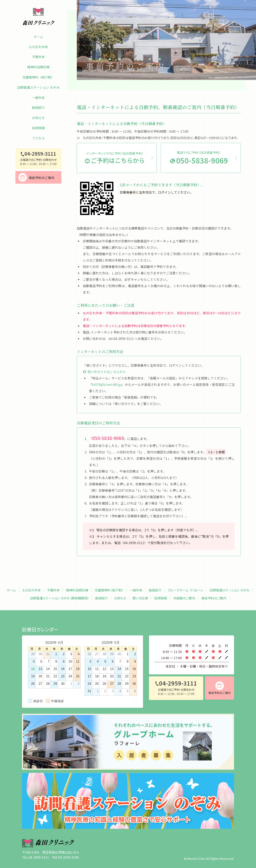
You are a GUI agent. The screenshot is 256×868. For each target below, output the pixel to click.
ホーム (38, 37)
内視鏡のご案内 (184, 598)
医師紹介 (38, 108)
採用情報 (38, 128)
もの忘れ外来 (38, 47)
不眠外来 (38, 57)
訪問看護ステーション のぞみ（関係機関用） (59, 598)
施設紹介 (155, 590)
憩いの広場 (140, 598)
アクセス (38, 138)
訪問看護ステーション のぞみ (38, 87)
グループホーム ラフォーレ (185, 590)
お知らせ (38, 118)
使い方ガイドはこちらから (107, 372)
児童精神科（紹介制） (38, 77)
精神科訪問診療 (38, 67)
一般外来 (38, 98)
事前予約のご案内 (214, 598)
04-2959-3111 (134, 543)
